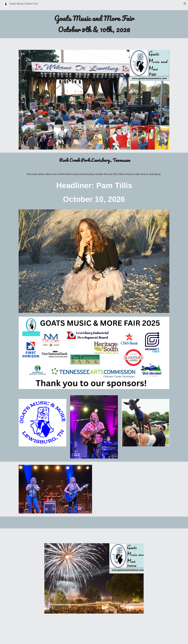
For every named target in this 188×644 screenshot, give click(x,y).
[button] (185, 4)
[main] (94, 24)
